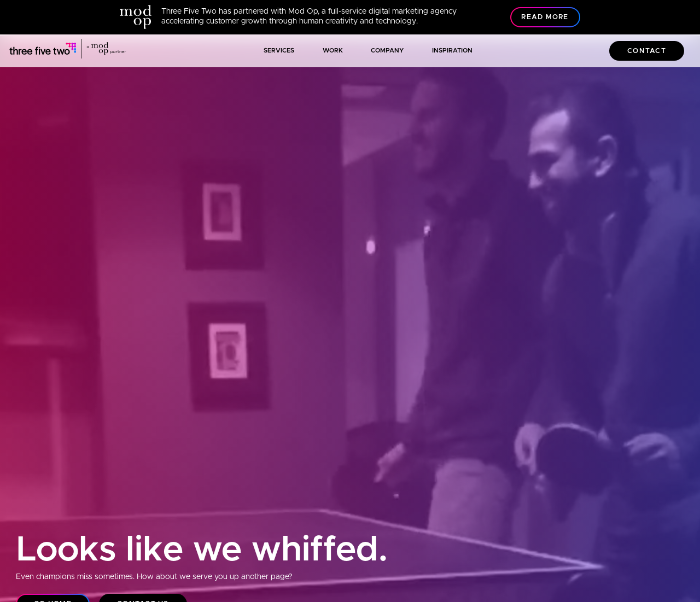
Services (279, 51)
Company (387, 51)
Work (333, 51)
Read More (545, 17)
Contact (647, 51)
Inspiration (452, 51)
